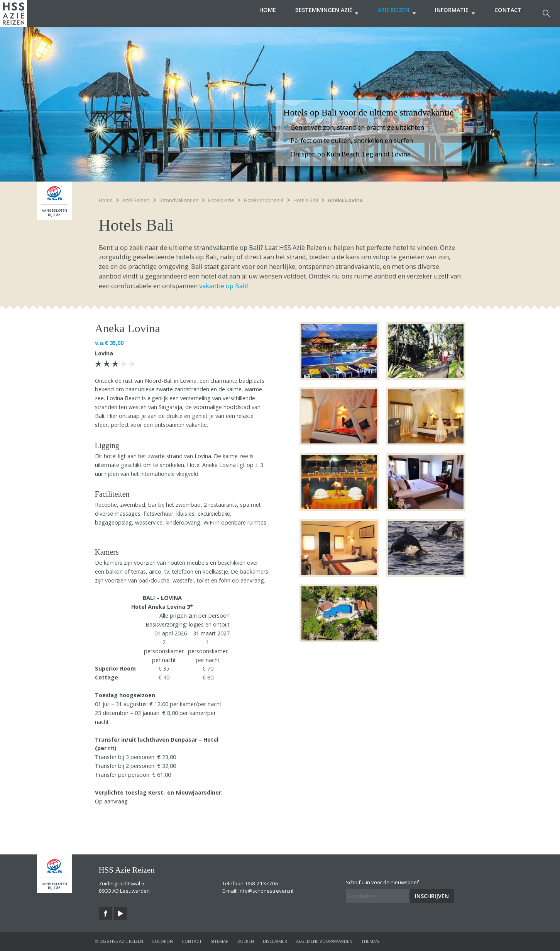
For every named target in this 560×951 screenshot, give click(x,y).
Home (253, 13)
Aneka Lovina (345, 200)
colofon (162, 941)
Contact (508, 13)
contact (192, 941)
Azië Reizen (389, 13)
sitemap (220, 941)
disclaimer (275, 941)
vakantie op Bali (222, 286)
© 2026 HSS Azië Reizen (119, 941)
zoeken (246, 941)
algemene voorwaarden (324, 941)
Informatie (451, 13)
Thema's (370, 941)
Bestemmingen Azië (316, 13)
